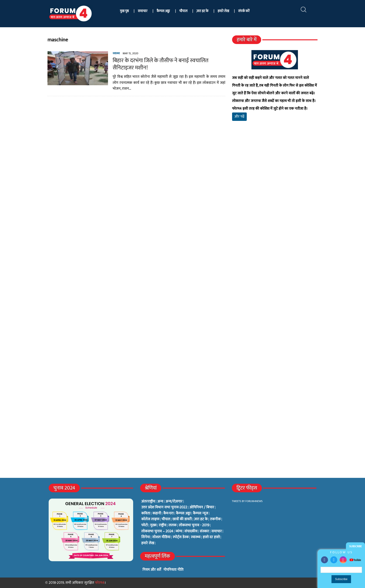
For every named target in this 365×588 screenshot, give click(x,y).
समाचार (143, 11)
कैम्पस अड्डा (163, 11)
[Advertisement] (276, 179)
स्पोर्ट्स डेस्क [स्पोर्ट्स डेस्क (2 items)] (181, 537)
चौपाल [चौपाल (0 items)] (166, 519)
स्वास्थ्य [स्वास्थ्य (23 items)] (196, 537)
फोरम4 (100, 583)
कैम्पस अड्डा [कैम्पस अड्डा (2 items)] (183, 513)
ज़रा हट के (202, 11)
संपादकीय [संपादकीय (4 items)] (191, 531)
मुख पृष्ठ (124, 11)
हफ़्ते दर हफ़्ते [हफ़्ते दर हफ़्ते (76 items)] (211, 537)
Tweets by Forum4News (247, 501)
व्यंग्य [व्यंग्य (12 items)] (179, 531)
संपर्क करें (244, 11)
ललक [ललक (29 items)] (172, 525)
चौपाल (183, 11)
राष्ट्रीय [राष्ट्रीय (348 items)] (162, 525)
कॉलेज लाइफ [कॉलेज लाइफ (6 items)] (150, 519)
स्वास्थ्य (114, 53)
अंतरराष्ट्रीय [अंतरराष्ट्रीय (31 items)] (148, 502)
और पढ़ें (240, 117)
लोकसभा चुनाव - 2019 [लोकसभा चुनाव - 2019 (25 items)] (194, 525)
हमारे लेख (223, 11)
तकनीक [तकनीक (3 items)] (215, 519)
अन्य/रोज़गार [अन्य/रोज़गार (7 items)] (174, 502)
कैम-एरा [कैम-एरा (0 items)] (169, 513)
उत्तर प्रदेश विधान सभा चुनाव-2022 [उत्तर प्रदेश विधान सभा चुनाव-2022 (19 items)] (164, 507)
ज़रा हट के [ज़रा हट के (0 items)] (201, 519)
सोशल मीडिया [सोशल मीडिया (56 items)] (161, 537)
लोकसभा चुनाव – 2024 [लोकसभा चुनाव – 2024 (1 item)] (157, 531)
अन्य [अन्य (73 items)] (160, 502)
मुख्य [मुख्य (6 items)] (153, 525)
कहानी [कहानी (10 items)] (157, 513)
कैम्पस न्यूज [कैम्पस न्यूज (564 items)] (201, 513)
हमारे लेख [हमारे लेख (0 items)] (148, 543)
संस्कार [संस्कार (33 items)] (204, 531)
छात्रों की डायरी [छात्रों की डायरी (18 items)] (182, 519)
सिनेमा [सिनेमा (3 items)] (146, 537)
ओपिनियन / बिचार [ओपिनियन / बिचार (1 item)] (202, 507)
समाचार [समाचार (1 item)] (217, 531)
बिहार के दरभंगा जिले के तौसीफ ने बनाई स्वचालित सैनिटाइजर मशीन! (158, 64)
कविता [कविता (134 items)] (146, 513)
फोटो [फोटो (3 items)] (145, 525)
